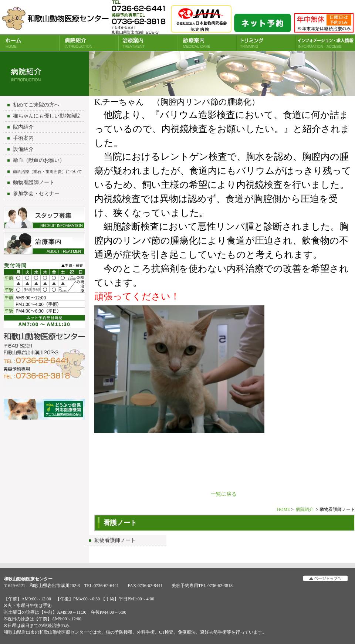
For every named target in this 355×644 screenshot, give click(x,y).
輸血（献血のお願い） (39, 160)
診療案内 (207, 43)
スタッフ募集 (44, 218)
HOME (30, 43)
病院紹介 (89, 43)
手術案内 (23, 138)
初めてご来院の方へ (36, 105)
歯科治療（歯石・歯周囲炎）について (48, 172)
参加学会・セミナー (36, 194)
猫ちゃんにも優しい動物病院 (47, 116)
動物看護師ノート (34, 182)
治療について (44, 244)
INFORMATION (325, 43)
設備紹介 (23, 149)
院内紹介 (23, 127)
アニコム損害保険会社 (44, 410)
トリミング (266, 43)
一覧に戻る (224, 494)
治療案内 (148, 43)
